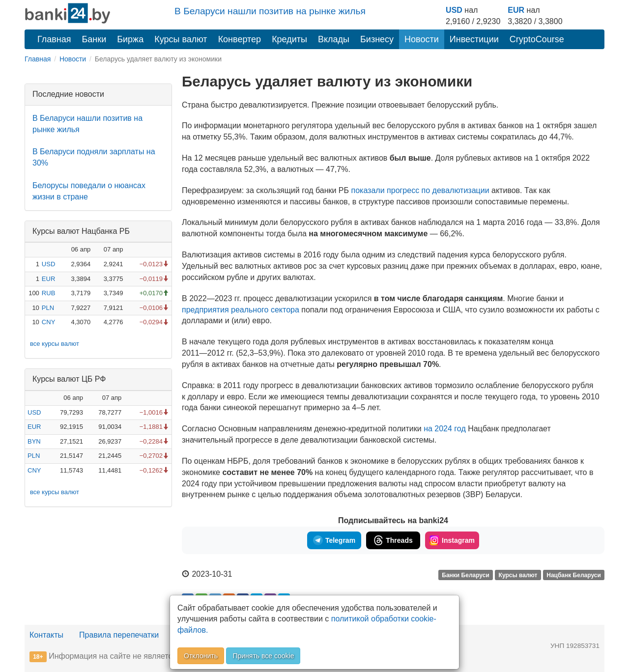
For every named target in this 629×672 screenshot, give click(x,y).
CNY (48, 322)
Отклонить (201, 656)
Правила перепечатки (119, 635)
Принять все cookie (263, 656)
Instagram (452, 540)
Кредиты (289, 39)
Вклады (334, 39)
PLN (48, 308)
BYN (34, 441)
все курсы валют (55, 344)
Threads (393, 540)
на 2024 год (445, 429)
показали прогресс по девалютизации (420, 190)
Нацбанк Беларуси (574, 575)
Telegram (334, 540)
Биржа (130, 39)
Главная (54, 39)
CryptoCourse (537, 39)
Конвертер (240, 39)
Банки (94, 39)
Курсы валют (181, 39)
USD (454, 10)
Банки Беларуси (465, 575)
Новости (422, 39)
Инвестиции (474, 39)
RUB (48, 293)
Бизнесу (377, 39)
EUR (516, 10)
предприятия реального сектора (241, 310)
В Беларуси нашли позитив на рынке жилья (270, 11)
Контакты (46, 635)
